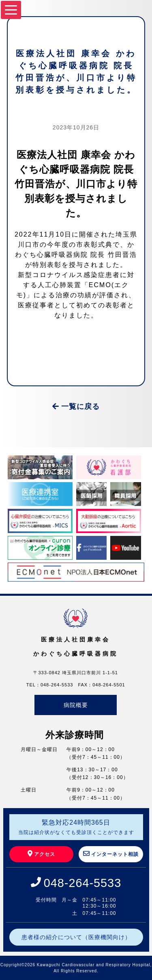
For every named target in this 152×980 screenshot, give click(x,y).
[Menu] (11, 10)
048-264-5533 (82, 883)
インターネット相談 (111, 854)
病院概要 (76, 705)
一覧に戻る (76, 406)
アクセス (41, 854)
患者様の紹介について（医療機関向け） (76, 937)
